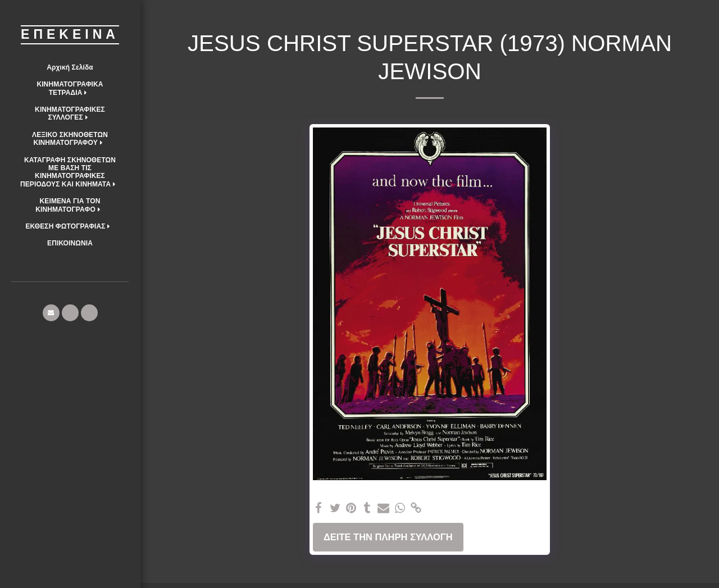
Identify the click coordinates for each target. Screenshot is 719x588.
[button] (70, 88)
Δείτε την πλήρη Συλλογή (388, 537)
